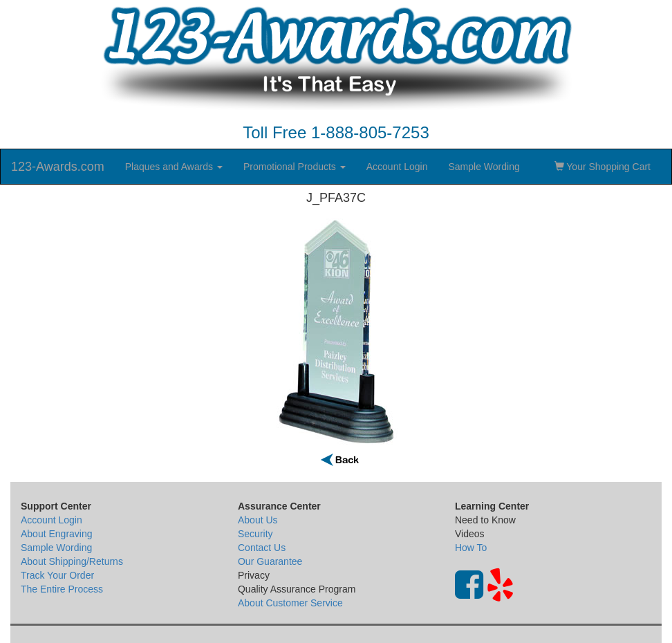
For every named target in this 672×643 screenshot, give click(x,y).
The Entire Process (62, 589)
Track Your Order (57, 575)
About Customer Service (290, 603)
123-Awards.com (58, 167)
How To (471, 548)
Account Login (397, 167)
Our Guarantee (270, 561)
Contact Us (262, 548)
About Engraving (57, 534)
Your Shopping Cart (603, 167)
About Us (258, 520)
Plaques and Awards (174, 167)
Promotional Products (295, 167)
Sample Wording (484, 167)
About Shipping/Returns (72, 561)
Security (255, 534)
